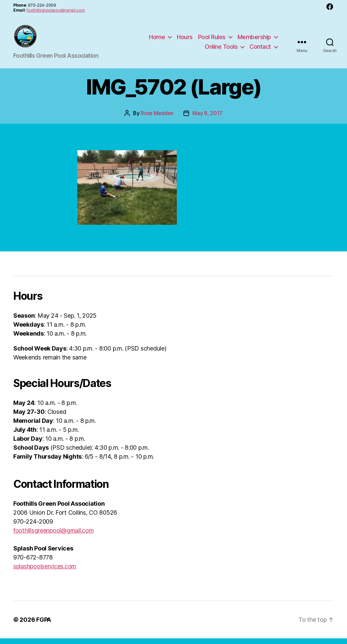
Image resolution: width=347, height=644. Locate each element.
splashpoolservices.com (45, 572)
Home (157, 40)
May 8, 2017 (208, 119)
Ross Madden (157, 119)
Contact (260, 50)
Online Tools (221, 50)
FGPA (44, 625)
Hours (185, 40)
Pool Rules (212, 40)
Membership (254, 40)
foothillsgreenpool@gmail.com (56, 10)
